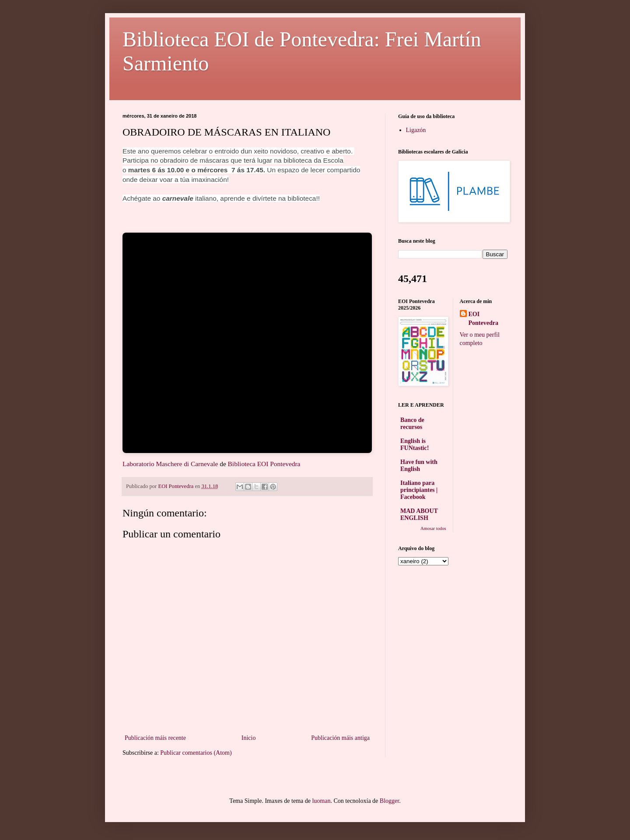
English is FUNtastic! (415, 444)
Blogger (389, 801)
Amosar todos (433, 528)
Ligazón (416, 130)
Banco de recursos (412, 423)
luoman (321, 801)
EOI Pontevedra (483, 319)
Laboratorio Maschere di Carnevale (170, 464)
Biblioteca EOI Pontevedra (264, 464)
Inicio (249, 738)
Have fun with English (419, 465)
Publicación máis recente (155, 738)
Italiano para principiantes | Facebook (419, 490)
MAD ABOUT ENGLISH (419, 514)
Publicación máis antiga (340, 738)
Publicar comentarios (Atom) (196, 753)
